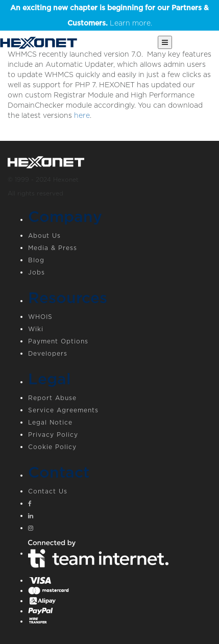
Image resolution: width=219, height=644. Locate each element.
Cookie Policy (52, 447)
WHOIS (40, 317)
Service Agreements (63, 410)
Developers (48, 353)
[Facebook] (120, 505)
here (82, 115)
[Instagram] (120, 529)
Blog (36, 260)
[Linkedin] (120, 517)
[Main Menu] (165, 42)
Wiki (36, 329)
